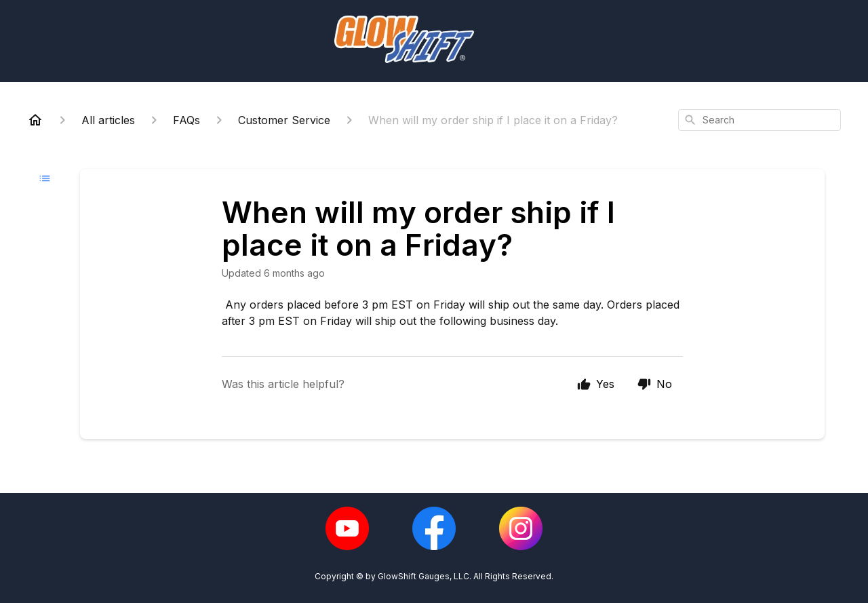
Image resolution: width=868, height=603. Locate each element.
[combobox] (759, 120)
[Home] (35, 120)
